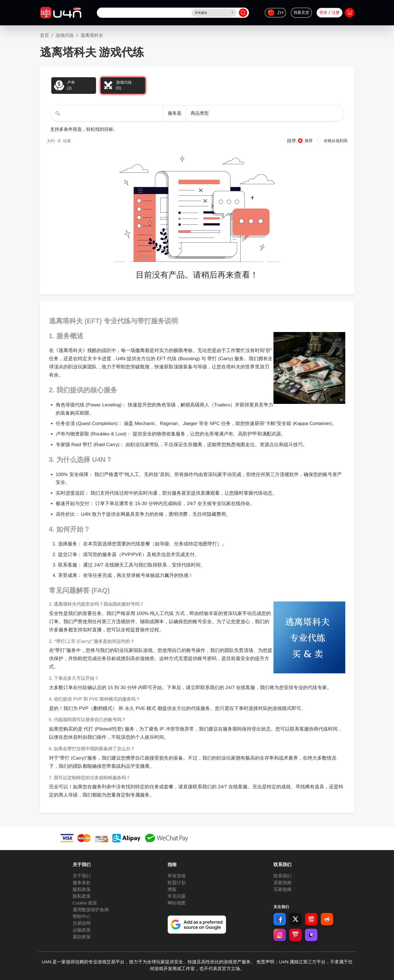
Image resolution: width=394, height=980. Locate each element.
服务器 (175, 113)
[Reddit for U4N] (327, 919)
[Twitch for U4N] (311, 935)
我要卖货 (301, 13)
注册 (336, 13)
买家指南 (282, 889)
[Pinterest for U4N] (295, 935)
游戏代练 (65, 35)
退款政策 (82, 937)
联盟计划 (177, 883)
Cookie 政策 (85, 903)
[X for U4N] (295, 919)
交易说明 (82, 923)
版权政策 (82, 889)
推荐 (309, 141)
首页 (44, 35)
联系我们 (282, 876)
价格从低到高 (336, 141)
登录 (323, 13)
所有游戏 (177, 876)
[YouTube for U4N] (311, 919)
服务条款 (82, 883)
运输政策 (82, 930)
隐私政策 (82, 896)
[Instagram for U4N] (280, 935)
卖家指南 (282, 883)
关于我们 (82, 876)
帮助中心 (82, 916)
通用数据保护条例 (91, 910)
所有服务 (201, 13)
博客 (172, 889)
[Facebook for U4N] (280, 919)
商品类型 (200, 113)
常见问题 (177, 896)
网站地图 (177, 903)
